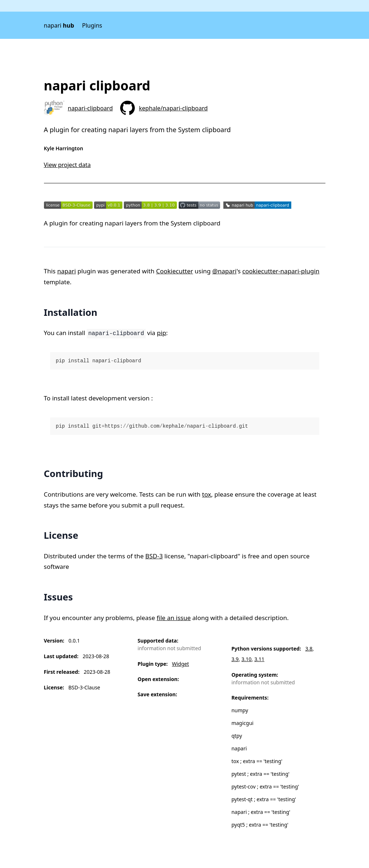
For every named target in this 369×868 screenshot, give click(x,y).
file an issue (174, 618)
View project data (67, 165)
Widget (180, 664)
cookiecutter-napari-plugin (281, 271)
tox (206, 494)
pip (161, 333)
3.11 (259, 659)
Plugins (92, 25)
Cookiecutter (175, 271)
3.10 (247, 659)
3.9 (235, 659)
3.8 (309, 649)
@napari (224, 271)
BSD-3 (154, 556)
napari (59, 25)
